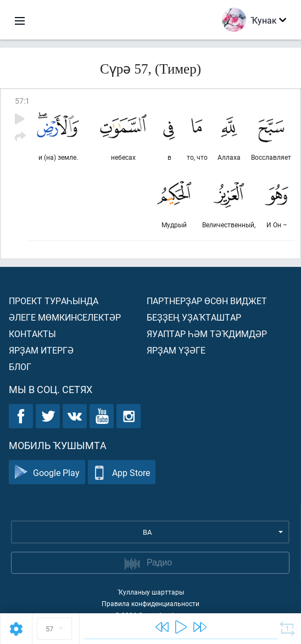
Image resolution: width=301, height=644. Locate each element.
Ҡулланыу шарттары (151, 592)
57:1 (22, 101)
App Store (122, 472)
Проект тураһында (54, 301)
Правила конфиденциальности (150, 603)
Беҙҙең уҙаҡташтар (194, 317)
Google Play (47, 472)
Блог (20, 366)
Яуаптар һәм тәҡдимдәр (207, 334)
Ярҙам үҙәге (176, 350)
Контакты (32, 334)
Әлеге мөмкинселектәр (65, 317)
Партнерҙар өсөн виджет (207, 301)
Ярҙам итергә (41, 350)
